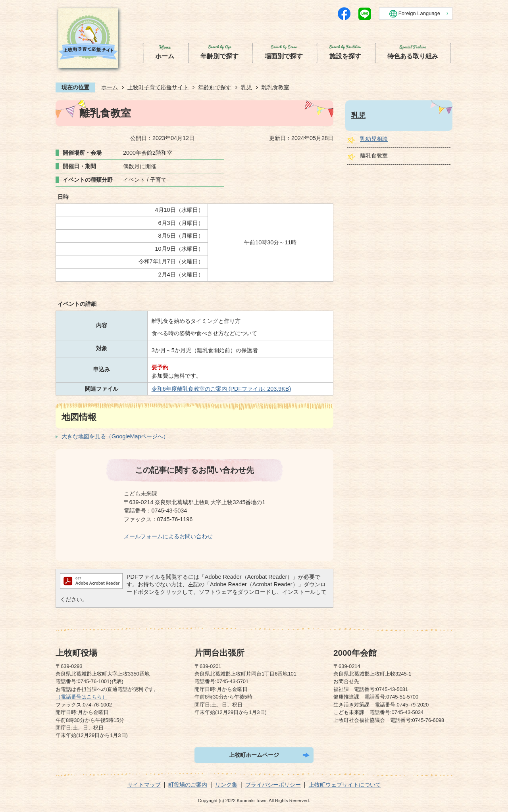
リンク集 (226, 785)
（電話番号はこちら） (81, 697)
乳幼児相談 (374, 139)
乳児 (246, 87)
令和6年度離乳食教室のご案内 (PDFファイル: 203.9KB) (221, 389)
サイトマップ (144, 785)
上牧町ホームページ (254, 755)
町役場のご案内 (188, 785)
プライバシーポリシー (273, 785)
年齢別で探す (215, 87)
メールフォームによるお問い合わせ (168, 536)
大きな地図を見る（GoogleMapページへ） (115, 436)
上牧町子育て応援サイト (158, 87)
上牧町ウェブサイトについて (345, 785)
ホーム (110, 87)
